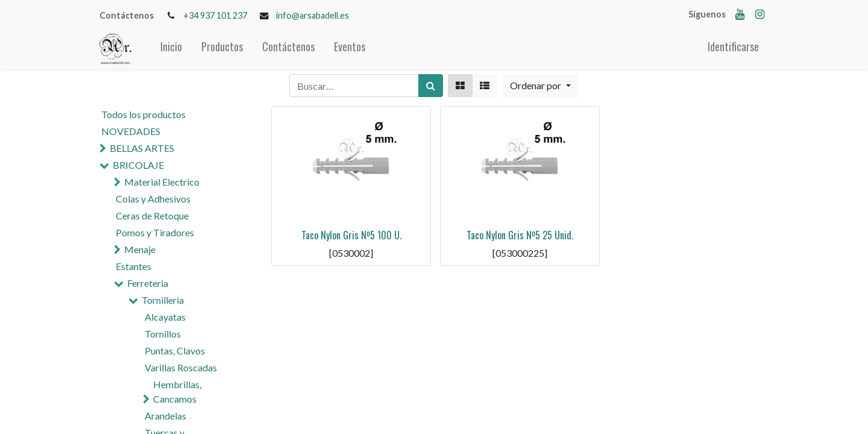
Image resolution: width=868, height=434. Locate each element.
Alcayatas (165, 317)
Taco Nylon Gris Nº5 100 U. (351, 235)
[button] (540, 86)
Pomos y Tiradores (155, 232)
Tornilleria (163, 300)
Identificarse (733, 46)
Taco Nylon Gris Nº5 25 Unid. (520, 235)
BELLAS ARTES (142, 148)
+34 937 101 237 (215, 15)
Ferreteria (148, 283)
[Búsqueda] (431, 86)
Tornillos (163, 334)
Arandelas (165, 416)
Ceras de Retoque (152, 215)
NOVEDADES (131, 131)
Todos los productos (143, 114)
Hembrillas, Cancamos (177, 392)
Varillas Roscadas (181, 367)
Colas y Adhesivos (153, 199)
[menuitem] (171, 49)
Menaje (140, 249)
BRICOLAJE (138, 165)
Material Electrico (162, 182)
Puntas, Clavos (175, 351)
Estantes (134, 266)
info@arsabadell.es (313, 15)
